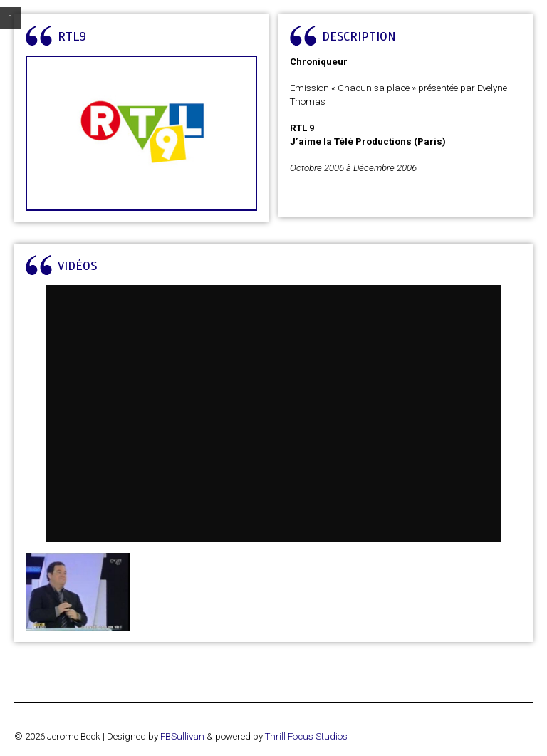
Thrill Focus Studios (306, 736)
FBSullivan (182, 736)
